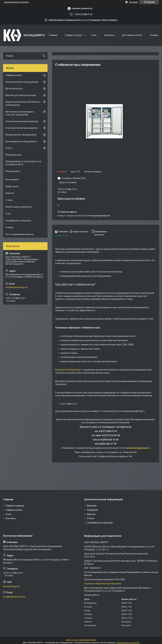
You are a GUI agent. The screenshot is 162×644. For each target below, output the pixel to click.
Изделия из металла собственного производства (23, 103)
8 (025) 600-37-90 (107, 444)
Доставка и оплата (132, 35)
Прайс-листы (12, 186)
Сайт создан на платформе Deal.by (81, 640)
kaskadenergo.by (11, 586)
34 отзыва (133, 2)
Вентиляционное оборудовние (21, 141)
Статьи (9, 200)
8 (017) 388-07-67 (108, 431)
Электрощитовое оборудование (22, 82)
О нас (94, 35)
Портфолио (92, 510)
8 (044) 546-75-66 (110, 440)
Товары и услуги (73, 35)
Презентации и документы (19, 207)
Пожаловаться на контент (128, 643)
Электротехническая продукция (22, 121)
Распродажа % (13, 171)
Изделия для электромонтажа (21, 95)
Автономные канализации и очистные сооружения (20, 113)
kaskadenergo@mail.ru (138, 448)
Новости (10, 193)
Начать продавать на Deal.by (16, 2)
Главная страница (15, 506)
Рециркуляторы (13, 155)
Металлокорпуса (14, 89)
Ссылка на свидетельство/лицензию (103, 584)
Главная (53, 35)
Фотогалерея (12, 179)
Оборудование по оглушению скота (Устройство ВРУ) (23, 163)
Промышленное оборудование (21, 135)
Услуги (9, 148)
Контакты (109, 35)
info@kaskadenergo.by (17, 287)
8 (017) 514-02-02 (111, 435)
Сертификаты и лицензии (18, 221)
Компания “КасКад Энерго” (69, 370)
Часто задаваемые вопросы (20, 234)
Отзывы (154, 35)
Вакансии (92, 506)
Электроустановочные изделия (21, 128)
